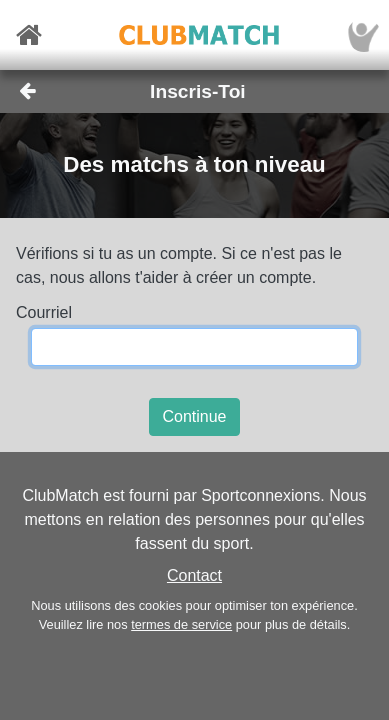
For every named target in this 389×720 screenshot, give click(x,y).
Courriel (44, 312)
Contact (194, 575)
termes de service (181, 624)
